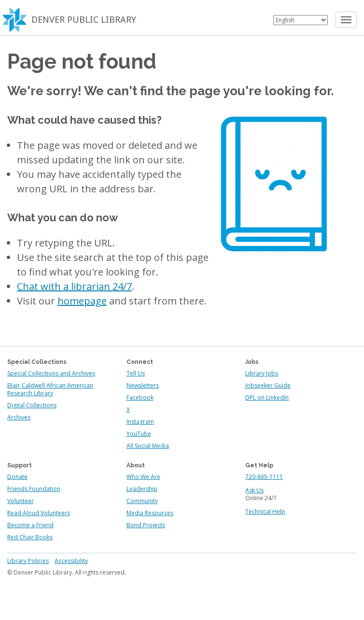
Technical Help (265, 512)
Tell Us (136, 373)
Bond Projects (146, 525)
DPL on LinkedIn (267, 397)
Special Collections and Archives (51, 373)
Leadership (142, 489)
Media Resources (150, 513)
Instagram (140, 422)
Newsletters (143, 385)
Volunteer (21, 501)
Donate (17, 477)
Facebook (140, 397)
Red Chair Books (30, 537)
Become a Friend (30, 525)
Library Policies (28, 561)
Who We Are (143, 477)
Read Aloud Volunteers (39, 513)
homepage (82, 301)
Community (142, 501)
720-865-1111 (264, 477)
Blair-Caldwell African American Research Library (50, 389)
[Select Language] (301, 20)
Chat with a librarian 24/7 (74, 286)
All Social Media (148, 446)
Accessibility (71, 561)
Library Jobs (262, 373)
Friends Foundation (34, 489)
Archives (19, 417)
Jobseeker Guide (268, 385)
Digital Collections (32, 405)
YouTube (139, 434)
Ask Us (254, 490)
